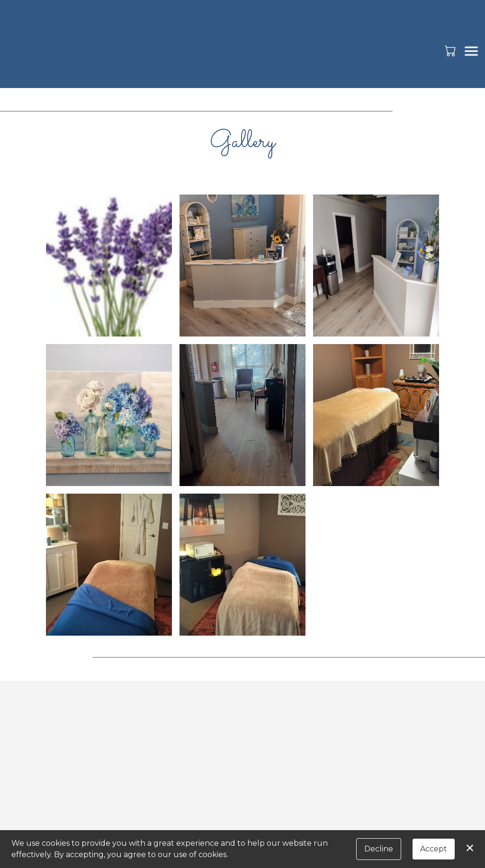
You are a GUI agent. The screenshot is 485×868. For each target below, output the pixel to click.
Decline (379, 849)
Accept (434, 849)
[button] (451, 51)
